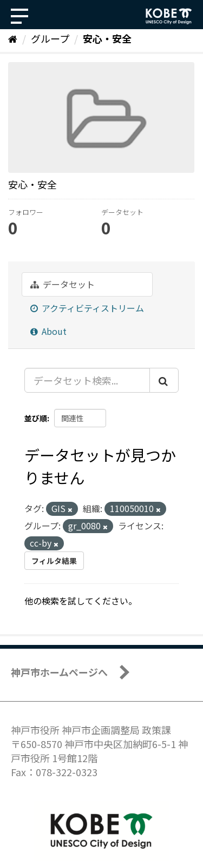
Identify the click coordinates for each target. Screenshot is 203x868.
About (48, 331)
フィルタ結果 (54, 561)
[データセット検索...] (87, 380)
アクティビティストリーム (87, 308)
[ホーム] (13, 38)
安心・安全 (107, 38)
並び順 (36, 418)
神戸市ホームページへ (59, 672)
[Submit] (164, 380)
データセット (63, 284)
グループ (50, 38)
